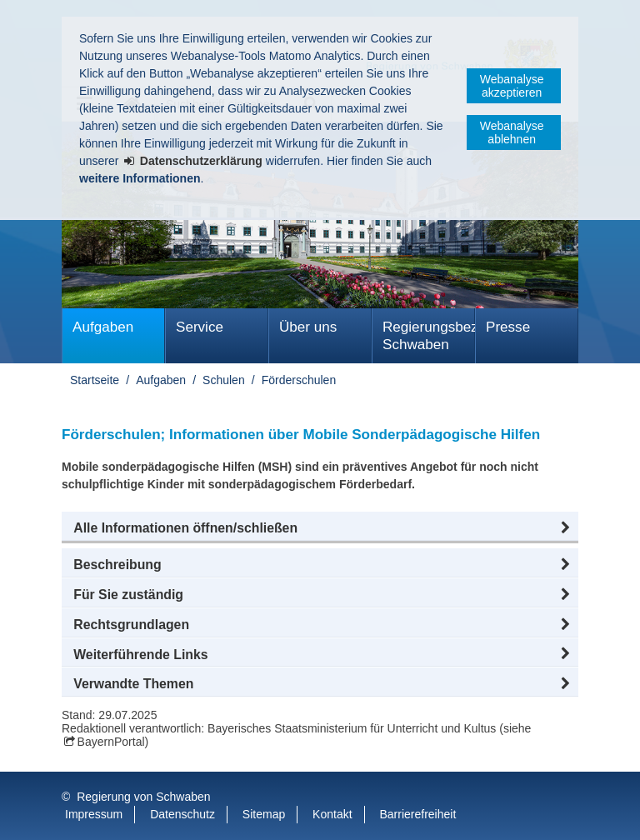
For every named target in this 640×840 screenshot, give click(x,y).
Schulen (224, 380)
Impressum (94, 814)
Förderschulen (299, 380)
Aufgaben (103, 327)
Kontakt (332, 814)
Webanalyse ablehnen (512, 132)
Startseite (95, 380)
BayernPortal (111, 742)
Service (200, 327)
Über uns (308, 327)
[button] (320, 528)
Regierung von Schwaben (143, 797)
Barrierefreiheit (417, 814)
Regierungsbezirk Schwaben (429, 336)
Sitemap (264, 814)
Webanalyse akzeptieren (512, 86)
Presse (508, 327)
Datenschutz (182, 814)
